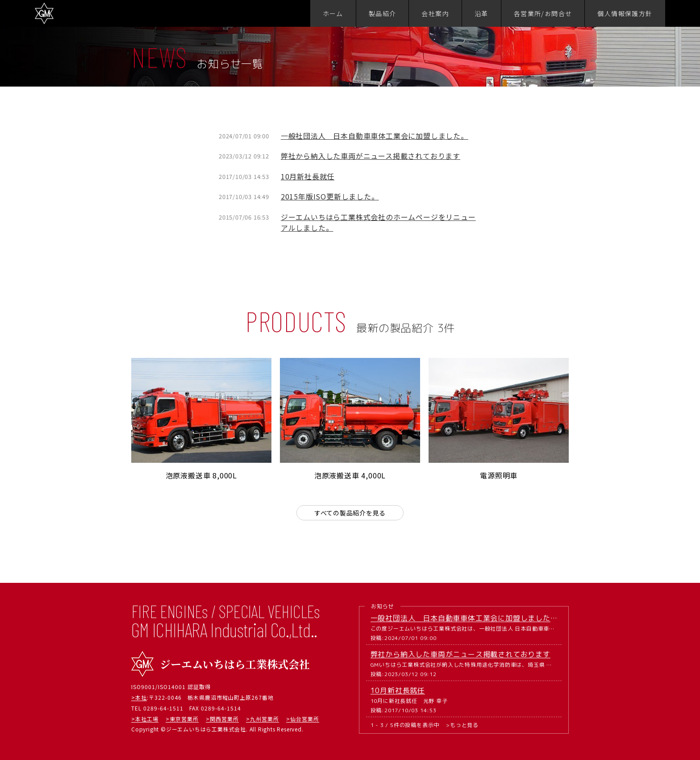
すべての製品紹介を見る (350, 513)
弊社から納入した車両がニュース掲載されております (371, 156)
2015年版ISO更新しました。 (330, 196)
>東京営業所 (182, 719)
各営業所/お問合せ (543, 13)
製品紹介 (383, 13)
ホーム (333, 13)
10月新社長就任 (308, 176)
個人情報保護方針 (625, 13)
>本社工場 (145, 719)
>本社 (139, 697)
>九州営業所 (262, 719)
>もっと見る (462, 725)
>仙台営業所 (303, 719)
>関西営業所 (222, 719)
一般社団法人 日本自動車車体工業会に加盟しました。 (375, 136)
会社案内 (435, 13)
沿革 (481, 13)
